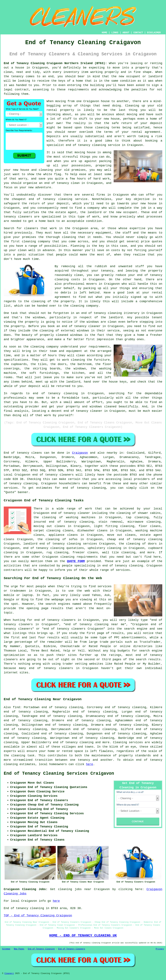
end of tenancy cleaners (53, 475)
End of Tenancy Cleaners (72, 949)
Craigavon (80, 453)
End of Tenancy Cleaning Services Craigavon (59, 774)
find (16, 707)
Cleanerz (9, 974)
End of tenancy (16, 453)
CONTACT (138, 33)
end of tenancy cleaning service (93, 145)
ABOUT (126, 33)
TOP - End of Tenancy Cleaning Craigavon (38, 916)
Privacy (160, 949)
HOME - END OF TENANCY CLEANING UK (83, 935)
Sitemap (6, 949)
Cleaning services (128, 742)
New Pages (19, 949)
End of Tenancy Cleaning (41, 949)
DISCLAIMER (154, 33)
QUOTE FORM (76, 561)
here (90, 764)
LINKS (115, 33)
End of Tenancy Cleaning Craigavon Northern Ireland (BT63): (55, 63)
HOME (105, 33)
